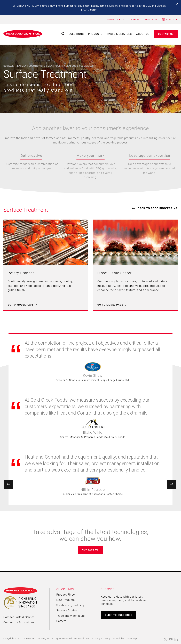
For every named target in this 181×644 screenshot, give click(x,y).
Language (172, 19)
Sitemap (132, 638)
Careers (61, 621)
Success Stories (67, 610)
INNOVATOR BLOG (115, 19)
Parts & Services (119, 34)
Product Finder (66, 594)
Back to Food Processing (158, 208)
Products (95, 34)
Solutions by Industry (70, 605)
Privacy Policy (100, 638)
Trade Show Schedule (70, 616)
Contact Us (166, 34)
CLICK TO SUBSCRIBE (119, 615)
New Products (66, 600)
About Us (143, 34)
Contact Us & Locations (19, 622)
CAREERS (134, 19)
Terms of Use (81, 638)
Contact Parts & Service (19, 617)
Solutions (76, 34)
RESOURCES (151, 19)
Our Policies (118, 638)
